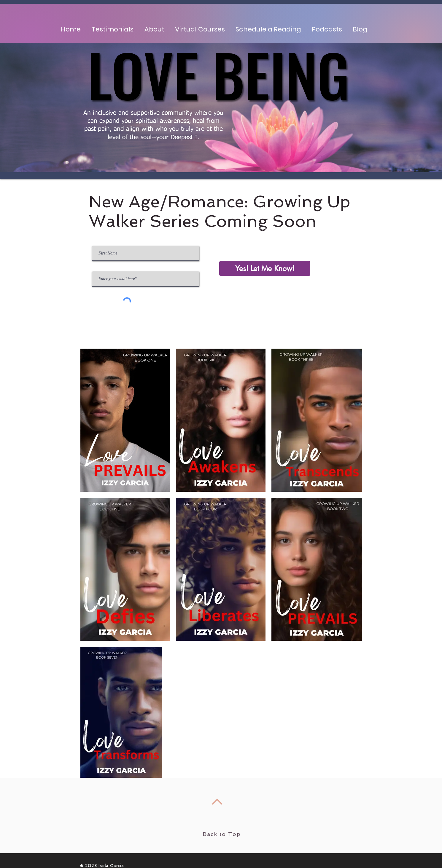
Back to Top (222, 834)
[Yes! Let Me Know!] (265, 268)
